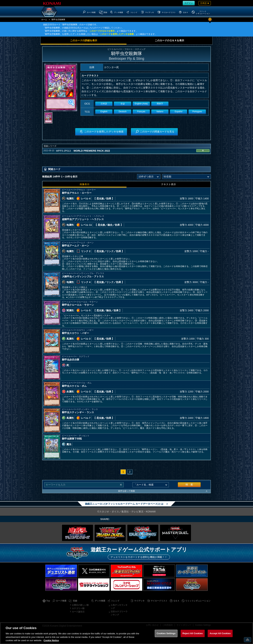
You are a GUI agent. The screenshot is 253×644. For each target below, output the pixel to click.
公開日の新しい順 (80, 605)
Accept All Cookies (220, 633)
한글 (123, 104)
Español (179, 112)
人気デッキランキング (119, 607)
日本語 (104, 104)
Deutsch (123, 112)
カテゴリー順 (78, 608)
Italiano (160, 112)
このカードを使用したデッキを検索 (117, 34)
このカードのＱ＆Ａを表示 (102, 31)
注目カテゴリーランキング (119, 613)
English (104, 112)
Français (141, 112)
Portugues (197, 112)
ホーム (44, 19)
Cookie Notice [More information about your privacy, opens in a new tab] (51, 640)
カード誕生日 (78, 612)
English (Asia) (141, 104)
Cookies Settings (166, 633)
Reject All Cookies (193, 633)
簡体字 (160, 104)
